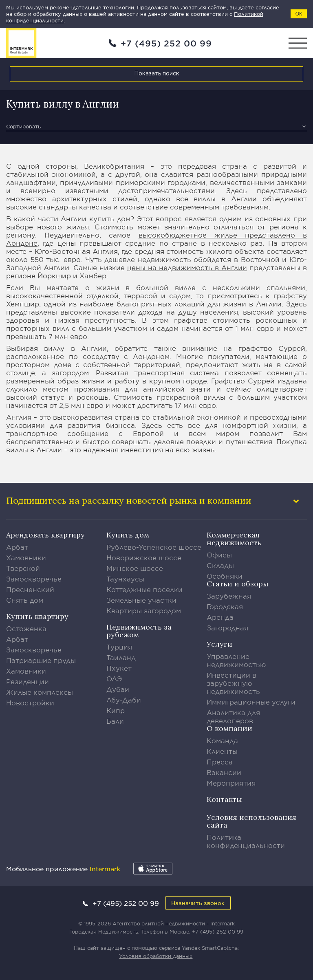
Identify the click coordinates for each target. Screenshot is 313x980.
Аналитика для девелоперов (233, 716)
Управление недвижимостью (236, 660)
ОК (299, 14)
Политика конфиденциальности (246, 841)
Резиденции (28, 681)
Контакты (224, 799)
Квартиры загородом (144, 610)
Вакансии (224, 772)
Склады (220, 565)
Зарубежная (229, 596)
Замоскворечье (34, 579)
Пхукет (119, 668)
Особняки (225, 576)
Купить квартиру (37, 616)
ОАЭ (114, 678)
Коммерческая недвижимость (234, 539)
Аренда (220, 617)
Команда (222, 740)
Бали (115, 721)
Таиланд (121, 657)
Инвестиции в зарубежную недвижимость (233, 683)
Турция (119, 647)
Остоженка (26, 628)
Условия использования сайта (251, 821)
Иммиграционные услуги (251, 702)
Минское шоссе (135, 568)
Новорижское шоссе (144, 557)
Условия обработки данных (156, 956)
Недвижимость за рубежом (139, 631)
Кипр (116, 710)
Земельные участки (141, 600)
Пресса (220, 762)
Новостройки (30, 703)
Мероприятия (231, 783)
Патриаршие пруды (41, 660)
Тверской (23, 568)
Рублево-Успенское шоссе (154, 547)
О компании (229, 728)
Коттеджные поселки (144, 589)
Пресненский (30, 589)
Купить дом (128, 535)
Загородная (227, 628)
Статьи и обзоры (238, 584)
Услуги (219, 644)
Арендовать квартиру (45, 535)
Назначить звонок (198, 903)
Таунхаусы (125, 579)
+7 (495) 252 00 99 (166, 43)
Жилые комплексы (40, 692)
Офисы (219, 555)
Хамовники (26, 557)
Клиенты (222, 751)
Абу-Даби (124, 700)
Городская (225, 606)
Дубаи (118, 689)
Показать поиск (157, 74)
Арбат (17, 547)
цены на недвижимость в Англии (187, 267)
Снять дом (25, 600)
